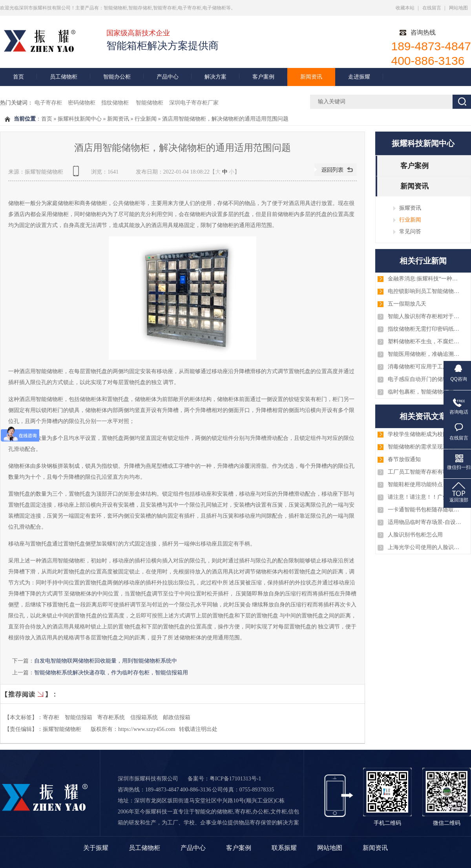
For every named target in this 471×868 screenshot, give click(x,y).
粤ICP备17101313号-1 (235, 779)
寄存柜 (51, 717)
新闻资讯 (311, 77)
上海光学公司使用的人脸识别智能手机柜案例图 (425, 547)
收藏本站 (405, 8)
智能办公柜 (117, 77)
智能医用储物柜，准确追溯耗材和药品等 (425, 354)
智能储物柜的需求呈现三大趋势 (425, 447)
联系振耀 (284, 848)
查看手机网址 (77, 174)
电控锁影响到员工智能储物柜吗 (425, 291)
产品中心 (168, 77)
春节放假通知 (404, 459)
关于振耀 (96, 848)
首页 (18, 77)
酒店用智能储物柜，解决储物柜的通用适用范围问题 (225, 119)
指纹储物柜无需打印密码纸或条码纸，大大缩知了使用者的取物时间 (425, 329)
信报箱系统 (144, 717)
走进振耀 (359, 77)
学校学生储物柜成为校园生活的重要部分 (425, 434)
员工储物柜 (64, 77)
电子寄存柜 (48, 103)
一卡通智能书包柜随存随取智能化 (425, 510)
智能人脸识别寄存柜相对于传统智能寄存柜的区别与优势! (425, 316)
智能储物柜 (150, 103)
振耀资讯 (410, 208)
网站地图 (458, 8)
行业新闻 (146, 119)
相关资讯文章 (423, 416)
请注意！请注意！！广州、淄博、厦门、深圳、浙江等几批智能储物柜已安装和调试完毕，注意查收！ (425, 497)
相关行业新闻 (423, 261)
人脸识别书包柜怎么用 (415, 535)
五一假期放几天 (407, 304)
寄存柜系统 (111, 717)
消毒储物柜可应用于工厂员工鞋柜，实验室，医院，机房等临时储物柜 (425, 367)
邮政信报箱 (177, 717)
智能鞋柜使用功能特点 (415, 484)
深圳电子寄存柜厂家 (194, 103)
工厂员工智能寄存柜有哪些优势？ (425, 472)
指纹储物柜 (116, 103)
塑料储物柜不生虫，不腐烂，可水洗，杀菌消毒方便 (425, 342)
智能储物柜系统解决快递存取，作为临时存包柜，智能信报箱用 (111, 672)
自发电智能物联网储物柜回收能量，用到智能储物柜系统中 (106, 661)
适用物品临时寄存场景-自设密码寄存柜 (425, 522)
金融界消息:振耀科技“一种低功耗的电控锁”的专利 (425, 279)
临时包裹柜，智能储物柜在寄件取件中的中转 (425, 392)
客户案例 (263, 77)
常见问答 (410, 231)
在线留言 (432, 8)
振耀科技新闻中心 (80, 119)
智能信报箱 (78, 717)
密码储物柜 (82, 103)
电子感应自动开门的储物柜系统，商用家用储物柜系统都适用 (425, 379)
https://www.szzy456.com (147, 729)
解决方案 (215, 77)
